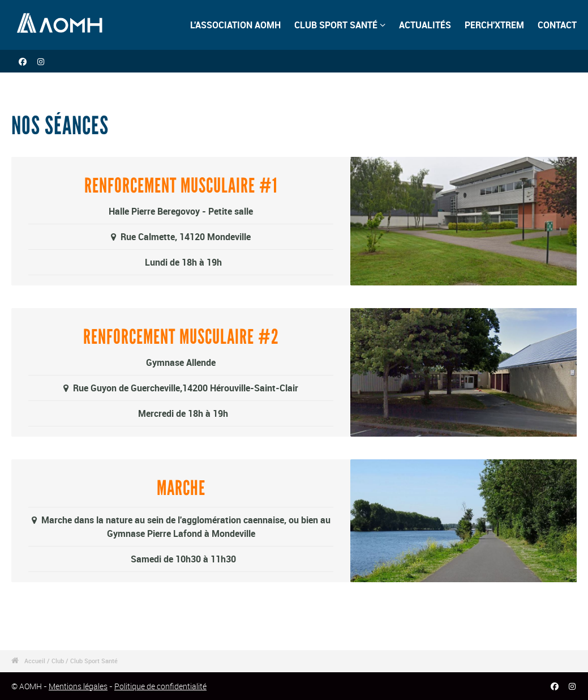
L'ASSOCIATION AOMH (235, 25)
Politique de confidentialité (160, 686)
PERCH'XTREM (494, 25)
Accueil (35, 661)
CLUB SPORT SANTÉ (340, 25)
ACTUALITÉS (425, 25)
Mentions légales (78, 686)
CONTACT (557, 25)
